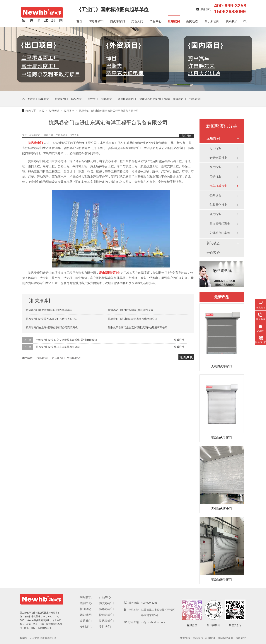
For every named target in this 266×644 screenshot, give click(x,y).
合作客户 (213, 253)
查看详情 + (180, 340)
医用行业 (215, 167)
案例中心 (86, 603)
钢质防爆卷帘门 (221, 580)
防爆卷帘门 (96, 21)
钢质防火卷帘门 (221, 437)
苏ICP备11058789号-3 (43, 638)
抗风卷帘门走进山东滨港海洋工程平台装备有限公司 (109, 111)
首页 (79, 21)
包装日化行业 (218, 205)
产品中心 (156, 21)
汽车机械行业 (218, 186)
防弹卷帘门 (180, 99)
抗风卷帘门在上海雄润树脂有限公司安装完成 (52, 327)
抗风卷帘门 (108, 99)
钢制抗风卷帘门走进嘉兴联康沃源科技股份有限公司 (138, 327)
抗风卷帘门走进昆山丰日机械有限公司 (58, 347)
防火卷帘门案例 (220, 223)
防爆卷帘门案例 (220, 233)
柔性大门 (137, 21)
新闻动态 (192, 21)
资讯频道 (54, 111)
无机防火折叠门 (221, 509)
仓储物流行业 (218, 158)
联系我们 (232, 21)
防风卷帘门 (58, 358)
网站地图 (86, 615)
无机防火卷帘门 (221, 366)
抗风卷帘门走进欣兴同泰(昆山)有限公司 (131, 310)
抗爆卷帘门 (61, 99)
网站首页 (86, 597)
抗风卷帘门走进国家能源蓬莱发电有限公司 (133, 319)
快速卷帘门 (196, 99)
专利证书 (86, 627)
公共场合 (215, 195)
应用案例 (174, 21)
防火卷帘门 (117, 21)
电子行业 (215, 176)
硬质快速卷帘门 (127, 99)
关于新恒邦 (212, 21)
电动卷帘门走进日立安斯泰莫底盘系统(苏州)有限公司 (66, 340)
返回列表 (187, 136)
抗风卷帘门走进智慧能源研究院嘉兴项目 (49, 310)
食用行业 (215, 214)
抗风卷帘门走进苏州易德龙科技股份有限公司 (52, 319)
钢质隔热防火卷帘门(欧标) (155, 99)
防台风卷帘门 (75, 358)
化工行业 (215, 148)
